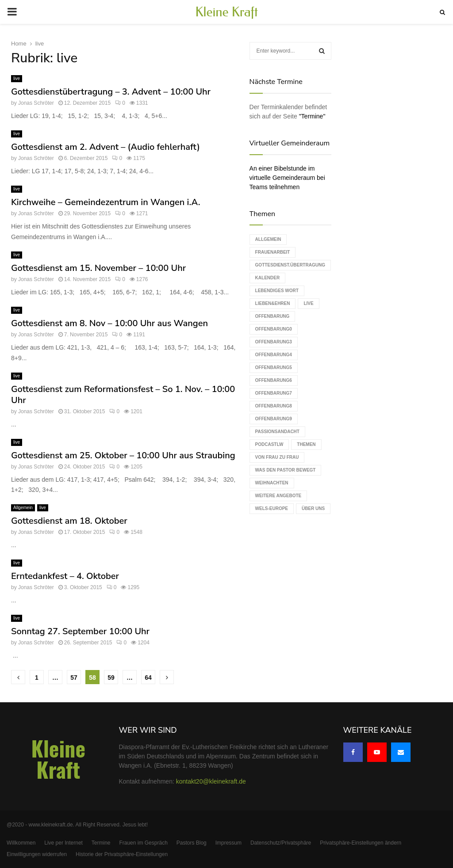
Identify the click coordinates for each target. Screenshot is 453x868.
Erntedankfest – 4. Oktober (65, 576)
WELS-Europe (272, 508)
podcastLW (269, 444)
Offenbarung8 (274, 406)
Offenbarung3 (274, 342)
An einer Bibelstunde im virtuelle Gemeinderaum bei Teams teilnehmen (287, 178)
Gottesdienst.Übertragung (290, 265)
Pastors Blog (192, 843)
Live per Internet (63, 843)
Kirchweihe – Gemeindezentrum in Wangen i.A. (106, 202)
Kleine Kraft (226, 12)
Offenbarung (273, 316)
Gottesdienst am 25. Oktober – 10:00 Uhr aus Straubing (123, 455)
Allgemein (23, 508)
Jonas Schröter (36, 103)
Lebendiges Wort (277, 291)
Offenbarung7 (274, 393)
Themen (306, 444)
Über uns (313, 508)
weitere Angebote (278, 496)
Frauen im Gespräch (143, 843)
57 (74, 678)
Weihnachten (272, 483)
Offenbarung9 (274, 419)
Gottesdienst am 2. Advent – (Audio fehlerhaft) (106, 147)
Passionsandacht (277, 432)
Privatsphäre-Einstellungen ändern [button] (361, 843)
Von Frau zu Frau (277, 457)
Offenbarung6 (274, 380)
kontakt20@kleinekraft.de (211, 781)
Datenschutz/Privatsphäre (281, 843)
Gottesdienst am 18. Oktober (69, 521)
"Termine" (312, 116)
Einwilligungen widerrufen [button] (37, 854)
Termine (101, 843)
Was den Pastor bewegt (286, 470)
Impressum (228, 843)
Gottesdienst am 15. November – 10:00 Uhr (98, 268)
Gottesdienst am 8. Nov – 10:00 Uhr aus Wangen (109, 323)
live (17, 78)
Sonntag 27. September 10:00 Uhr (80, 631)
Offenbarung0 (274, 329)
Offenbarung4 (274, 355)
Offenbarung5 (274, 367)
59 (111, 678)
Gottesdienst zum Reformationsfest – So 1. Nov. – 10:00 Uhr (123, 395)
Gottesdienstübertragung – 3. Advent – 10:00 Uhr (111, 92)
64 (148, 678)
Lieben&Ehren (273, 303)
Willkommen (21, 843)
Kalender (268, 278)
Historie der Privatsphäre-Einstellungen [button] (122, 854)
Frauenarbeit (273, 252)
